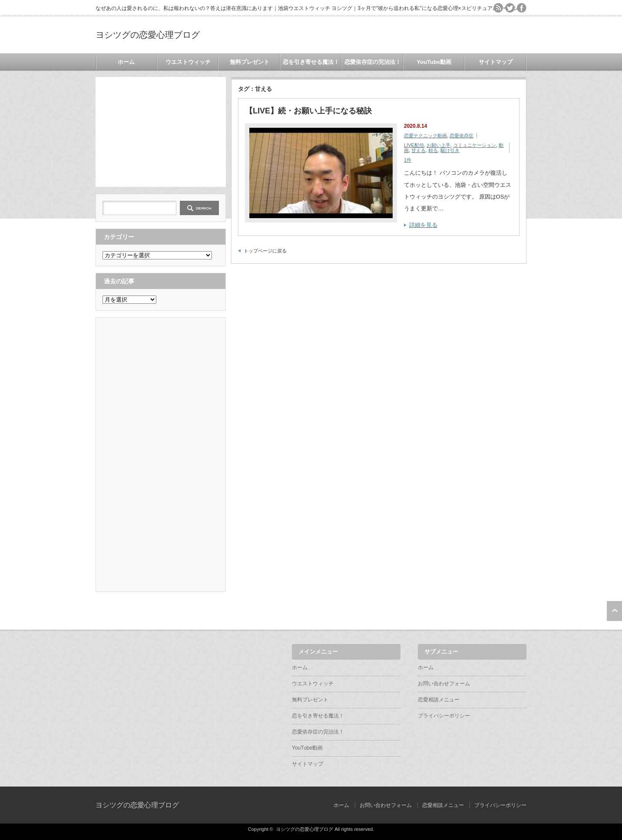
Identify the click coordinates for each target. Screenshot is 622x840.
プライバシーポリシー (444, 716)
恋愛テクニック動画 (425, 136)
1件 (408, 160)
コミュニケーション (475, 145)
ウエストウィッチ (188, 62)
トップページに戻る (265, 251)
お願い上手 (438, 145)
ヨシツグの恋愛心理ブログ (148, 35)
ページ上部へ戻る (614, 611)
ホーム (126, 62)
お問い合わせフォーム (444, 684)
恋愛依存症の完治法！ (373, 62)
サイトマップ (496, 62)
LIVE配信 (414, 145)
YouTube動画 (434, 62)
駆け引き (450, 150)
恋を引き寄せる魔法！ (311, 62)
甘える (419, 150)
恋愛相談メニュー (439, 700)
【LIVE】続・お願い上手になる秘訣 (308, 111)
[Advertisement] (161, 131)
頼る (433, 150)
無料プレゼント (250, 62)
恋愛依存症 (462, 136)
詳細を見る (423, 225)
